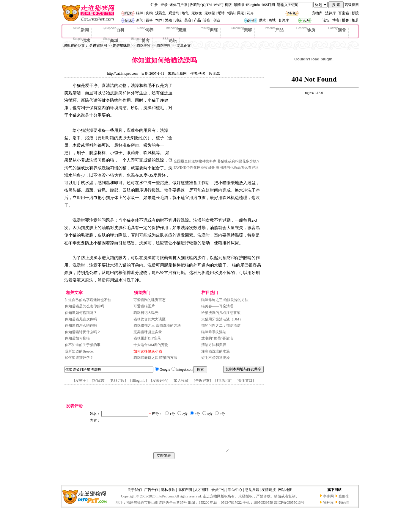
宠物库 (317, 13)
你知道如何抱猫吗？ (81, 313)
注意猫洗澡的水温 (215, 351)
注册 (154, 5)
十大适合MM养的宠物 (151, 345)
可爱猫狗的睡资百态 (150, 300)
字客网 (328, 502)
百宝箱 (344, 13)
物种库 (328, 508)
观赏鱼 (161, 13)
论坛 (326, 20)
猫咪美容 (144, 46)
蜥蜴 (231, 13)
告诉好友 (202, 381)
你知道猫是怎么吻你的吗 (84, 306)
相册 (355, 20)
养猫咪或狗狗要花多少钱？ (239, 161)
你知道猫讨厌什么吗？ (83, 332)
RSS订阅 (268, 5)
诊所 (207, 20)
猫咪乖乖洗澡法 (214, 332)
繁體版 (239, 5)
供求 (262, 20)
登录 (164, 5)
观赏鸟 (174, 13)
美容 (188, 20)
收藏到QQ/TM (201, 5)
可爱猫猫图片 (144, 306)
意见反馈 (252, 495)
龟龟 (185, 13)
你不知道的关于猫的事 (83, 345)
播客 (345, 20)
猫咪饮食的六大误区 (150, 319)
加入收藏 (181, 381)
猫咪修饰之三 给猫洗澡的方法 (157, 325)
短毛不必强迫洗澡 (215, 358)
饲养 (159, 20)
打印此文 (224, 381)
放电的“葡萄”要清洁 (217, 338)
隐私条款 (168, 495)
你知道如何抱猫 (77, 338)
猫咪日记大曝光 (146, 313)
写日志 (99, 381)
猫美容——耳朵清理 (217, 306)
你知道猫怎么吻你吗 (81, 325)
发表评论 (160, 381)
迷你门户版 (178, 5)
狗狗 (149, 13)
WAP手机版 (223, 5)
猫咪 (140, 13)
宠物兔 (197, 13)
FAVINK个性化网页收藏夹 (194, 168)
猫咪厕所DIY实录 (147, 338)
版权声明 (185, 495)
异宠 (240, 13)
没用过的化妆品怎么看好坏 (237, 168)
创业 (217, 20)
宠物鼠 (210, 13)
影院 (355, 13)
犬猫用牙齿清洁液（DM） (222, 319)
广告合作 (151, 495)
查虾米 (344, 502)
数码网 (344, 508)
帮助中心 (235, 495)
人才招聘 (202, 495)
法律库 (331, 13)
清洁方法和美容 (214, 345)
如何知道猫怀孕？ (79, 358)
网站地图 (285, 495)
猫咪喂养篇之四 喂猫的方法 (155, 358)
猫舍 (337, 29)
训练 (178, 20)
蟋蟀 (221, 13)
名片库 (284, 20)
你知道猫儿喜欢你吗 (81, 319)
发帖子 (81, 381)
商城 (272, 20)
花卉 (250, 13)
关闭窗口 (245, 381)
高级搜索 (352, 5)
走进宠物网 (98, 46)
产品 (197, 20)
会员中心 (218, 495)
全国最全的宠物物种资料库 (195, 161)
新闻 (140, 20)
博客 (336, 20)
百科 (149, 20)
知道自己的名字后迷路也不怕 (88, 300)
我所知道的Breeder (79, 351)
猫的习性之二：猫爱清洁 (221, 325)
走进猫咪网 (122, 46)
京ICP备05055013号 (289, 508)
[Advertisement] (218, 120)
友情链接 (269, 495)
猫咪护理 (163, 46)
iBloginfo (253, 5)
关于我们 (135, 495)
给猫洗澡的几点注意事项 (221, 313)
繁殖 (169, 20)
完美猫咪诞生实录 (148, 332)
